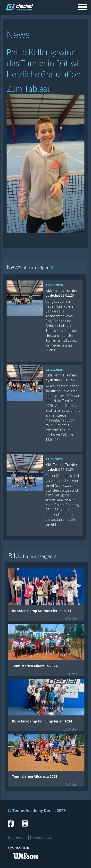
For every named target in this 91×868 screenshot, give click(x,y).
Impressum (17, 837)
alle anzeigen (38, 268)
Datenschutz (41, 837)
